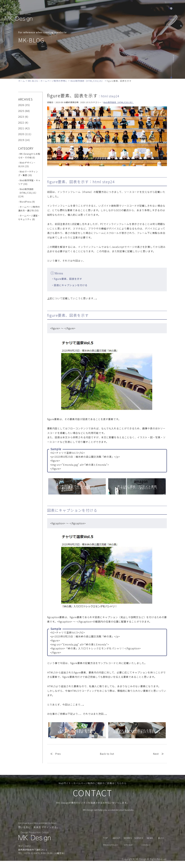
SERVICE (100, 8)
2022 (21, 122)
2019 (21, 140)
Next (156, 754)
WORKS (114, 8)
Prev (58, 754)
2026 (21, 105)
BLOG (138, 8)
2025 (21, 111)
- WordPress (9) (27, 202)
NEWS (126, 8)
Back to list (107, 754)
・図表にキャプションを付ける (69, 285)
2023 (21, 117)
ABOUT (87, 8)
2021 (21, 128)
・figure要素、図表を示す (67, 279)
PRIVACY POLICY (110, 852)
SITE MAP (128, 852)
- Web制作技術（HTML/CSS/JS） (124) (28, 193)
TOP (75, 8)
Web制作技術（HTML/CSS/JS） (119, 102)
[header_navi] (173, 18)
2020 (21, 134)
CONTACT (151, 8)
